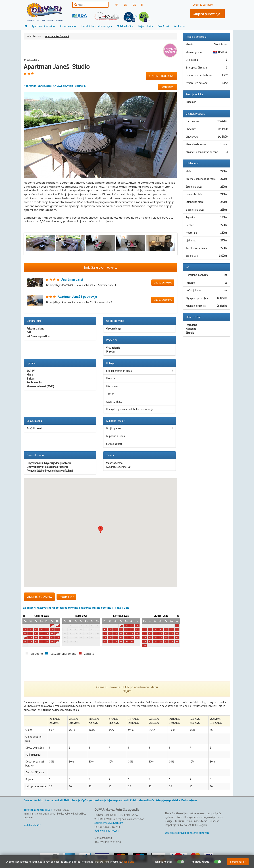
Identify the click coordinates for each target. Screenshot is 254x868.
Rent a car (179, 26)
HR (117, 5)
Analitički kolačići (201, 862)
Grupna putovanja (207, 14)
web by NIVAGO (33, 825)
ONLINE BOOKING (162, 76)
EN (125, 5)
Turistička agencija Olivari (38, 810)
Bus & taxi (163, 26)
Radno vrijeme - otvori (107, 831)
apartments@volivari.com (109, 823)
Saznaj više (128, 862)
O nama (28, 800)
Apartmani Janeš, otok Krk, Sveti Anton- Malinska (55, 86)
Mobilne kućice (125, 26)
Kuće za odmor (68, 26)
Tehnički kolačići (163, 862)
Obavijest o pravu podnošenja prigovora (187, 833)
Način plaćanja (72, 800)
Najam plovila (145, 26)
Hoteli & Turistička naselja (97, 26)
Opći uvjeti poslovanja (94, 800)
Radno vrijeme (189, 800)
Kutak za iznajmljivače (142, 800)
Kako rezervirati (54, 800)
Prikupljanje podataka (168, 800)
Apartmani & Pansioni (43, 26)
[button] (101, 529)
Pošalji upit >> (167, 87)
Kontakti (38, 800)
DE (134, 5)
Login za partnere (203, 5)
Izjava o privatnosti (118, 800)
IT (142, 5)
